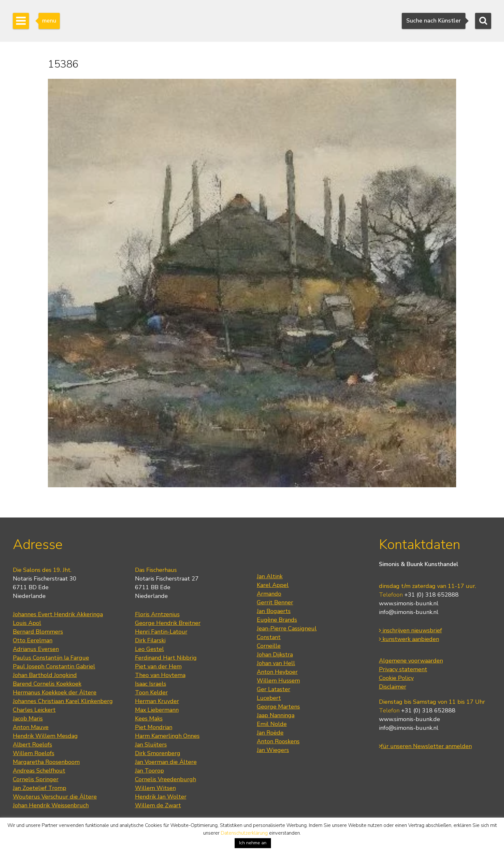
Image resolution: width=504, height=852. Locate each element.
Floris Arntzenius (157, 614)
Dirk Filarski (150, 640)
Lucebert (269, 698)
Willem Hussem (278, 681)
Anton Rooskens (278, 741)
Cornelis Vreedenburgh (166, 779)
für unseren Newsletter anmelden (425, 746)
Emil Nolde (272, 724)
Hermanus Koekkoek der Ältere (55, 692)
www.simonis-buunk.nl (409, 603)
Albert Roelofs (32, 745)
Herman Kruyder (157, 701)
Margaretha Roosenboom (46, 762)
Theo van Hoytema (160, 675)
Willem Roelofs (34, 753)
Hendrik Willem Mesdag (45, 736)
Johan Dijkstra (275, 655)
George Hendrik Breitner (168, 623)
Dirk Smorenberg (158, 753)
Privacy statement (403, 669)
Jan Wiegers (273, 750)
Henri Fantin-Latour (161, 632)
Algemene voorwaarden (411, 661)
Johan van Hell (276, 663)
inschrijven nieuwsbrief (410, 630)
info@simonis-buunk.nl (409, 612)
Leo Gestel (149, 649)
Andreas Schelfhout (39, 771)
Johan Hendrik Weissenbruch (51, 805)
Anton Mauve (31, 727)
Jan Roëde (270, 733)
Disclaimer (393, 687)
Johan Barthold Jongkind (45, 675)
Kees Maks (149, 719)
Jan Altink (270, 576)
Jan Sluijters (151, 745)
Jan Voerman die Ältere (166, 762)
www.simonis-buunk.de (410, 719)
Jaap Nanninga (276, 715)
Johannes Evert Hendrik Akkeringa (58, 614)
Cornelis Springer (36, 779)
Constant (269, 637)
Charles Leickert (34, 710)
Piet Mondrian (154, 727)
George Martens (278, 707)
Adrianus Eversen (36, 649)
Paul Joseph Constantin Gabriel (54, 666)
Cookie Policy (396, 678)
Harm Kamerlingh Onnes (167, 736)
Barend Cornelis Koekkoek (47, 684)
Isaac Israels (151, 684)
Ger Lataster (274, 689)
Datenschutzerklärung (244, 833)
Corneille (269, 646)
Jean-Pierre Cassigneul (287, 628)
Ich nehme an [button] (253, 843)
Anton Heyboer (277, 672)
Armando (269, 594)
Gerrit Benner (275, 602)
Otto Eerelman (33, 640)
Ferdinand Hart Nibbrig (166, 658)
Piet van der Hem (158, 666)
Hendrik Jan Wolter (161, 797)
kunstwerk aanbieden (409, 639)
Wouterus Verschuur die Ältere (55, 797)
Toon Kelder (151, 692)
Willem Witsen (155, 788)
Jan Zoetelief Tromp (40, 788)
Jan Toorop (149, 771)
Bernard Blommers (38, 632)
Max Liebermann (157, 710)
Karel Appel (273, 585)
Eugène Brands (277, 620)
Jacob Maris (28, 719)
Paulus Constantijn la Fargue (51, 658)
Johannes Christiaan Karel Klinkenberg (63, 701)
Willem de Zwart (158, 805)
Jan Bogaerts (274, 611)
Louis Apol (27, 623)
